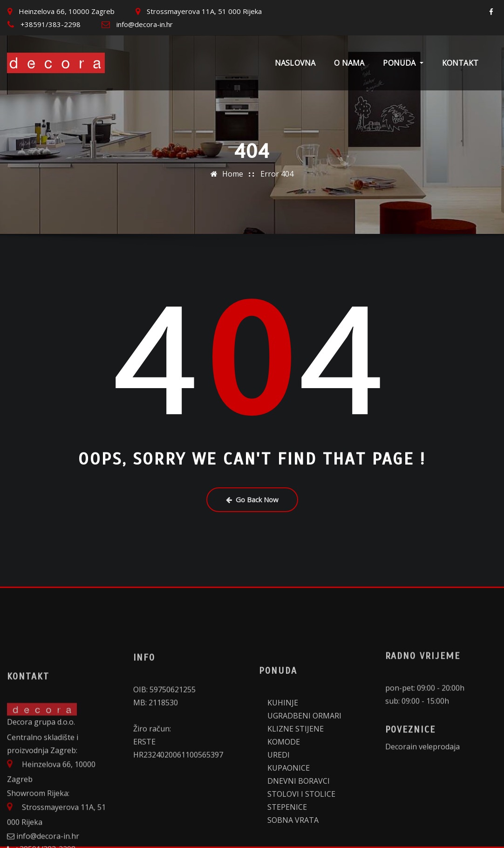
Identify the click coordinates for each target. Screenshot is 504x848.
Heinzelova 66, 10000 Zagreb (67, 11)
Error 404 (277, 172)
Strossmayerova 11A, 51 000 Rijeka (204, 11)
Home (233, 172)
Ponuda (403, 63)
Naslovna (295, 63)
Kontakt (460, 63)
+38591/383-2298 (51, 24)
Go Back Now (252, 499)
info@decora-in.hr (145, 24)
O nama (349, 63)
